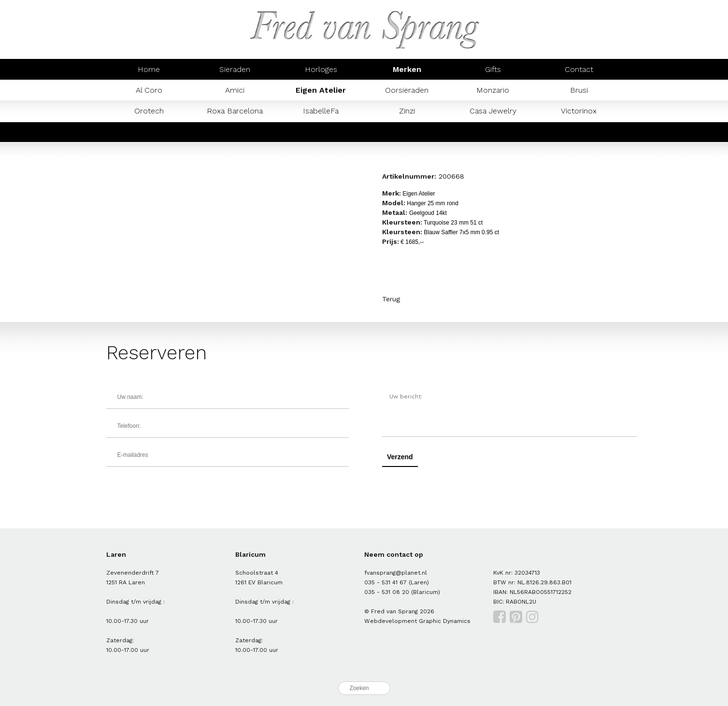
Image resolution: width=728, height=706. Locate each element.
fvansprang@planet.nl (396, 573)
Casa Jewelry (493, 111)
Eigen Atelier (321, 90)
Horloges (321, 69)
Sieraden (235, 69)
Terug (391, 299)
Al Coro (149, 90)
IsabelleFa (321, 111)
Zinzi (407, 111)
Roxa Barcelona (235, 111)
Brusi (579, 90)
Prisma (235, 132)
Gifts (493, 69)
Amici (235, 90)
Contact (579, 69)
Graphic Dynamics (445, 621)
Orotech (149, 111)
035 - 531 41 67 (385, 582)
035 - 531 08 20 (387, 592)
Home (149, 69)
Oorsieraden (407, 90)
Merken (407, 69)
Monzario (493, 90)
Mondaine (149, 132)
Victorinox (579, 111)
